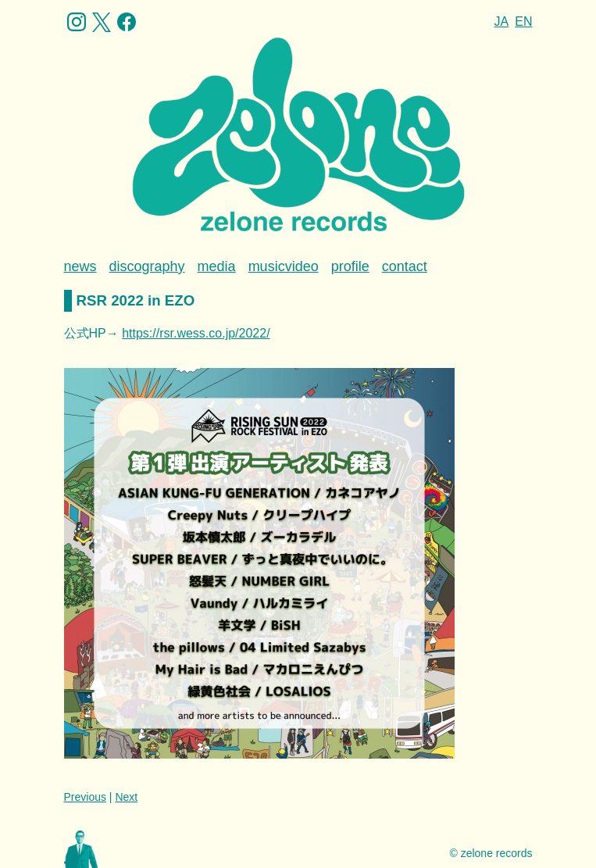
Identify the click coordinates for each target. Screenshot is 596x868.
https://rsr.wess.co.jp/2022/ (196, 333)
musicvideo (284, 266)
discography (147, 266)
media (217, 266)
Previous (85, 797)
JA (502, 21)
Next (126, 797)
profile (350, 266)
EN (523, 21)
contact (405, 266)
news (80, 266)
